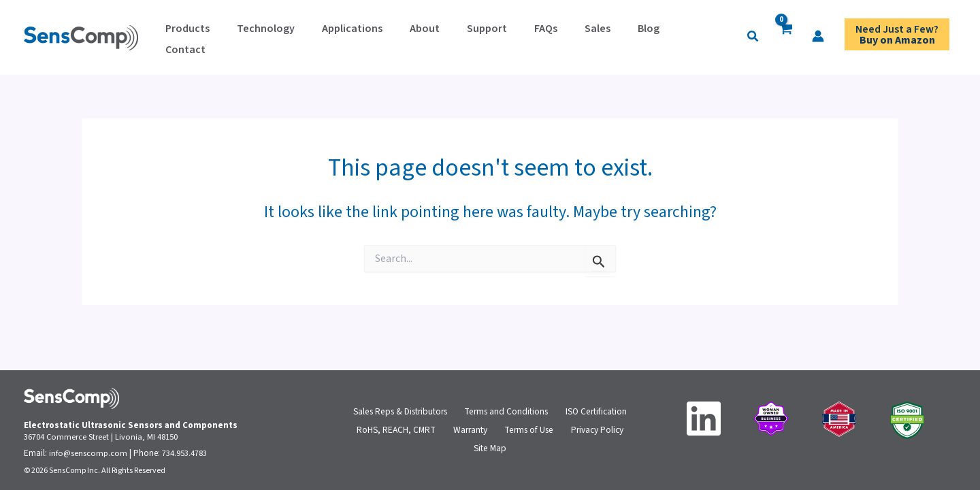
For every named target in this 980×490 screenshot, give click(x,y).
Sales (509, 35)
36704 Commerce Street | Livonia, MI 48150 (101, 437)
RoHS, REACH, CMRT (399, 430)
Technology (245, 35)
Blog (546, 35)
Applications (318, 35)
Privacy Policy (593, 430)
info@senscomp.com (88, 453)
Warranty (470, 430)
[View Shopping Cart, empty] (670, 38)
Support (426, 35)
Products (181, 35)
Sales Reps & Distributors (401, 407)
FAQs (471, 35)
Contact (591, 35)
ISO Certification (598, 407)
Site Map (490, 453)
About (377, 35)
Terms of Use (526, 430)
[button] (638, 37)
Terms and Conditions (509, 407)
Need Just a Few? (897, 37)
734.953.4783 (185, 453)
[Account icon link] (702, 36)
